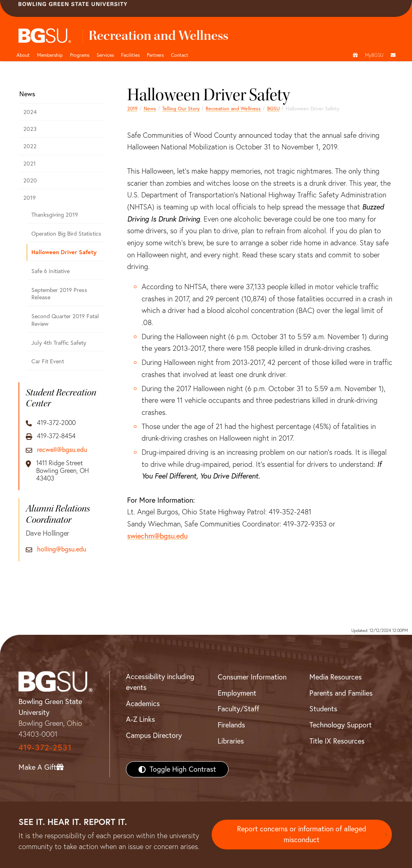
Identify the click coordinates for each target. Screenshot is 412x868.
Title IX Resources (337, 741)
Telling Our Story (181, 109)
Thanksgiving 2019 (55, 215)
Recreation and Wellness (233, 109)
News (150, 109)
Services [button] (105, 55)
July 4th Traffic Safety (59, 343)
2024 (30, 112)
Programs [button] (80, 55)
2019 (132, 109)
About (23, 55)
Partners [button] (155, 55)
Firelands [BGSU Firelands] (231, 725)
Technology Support (341, 725)
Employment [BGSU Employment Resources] (237, 693)
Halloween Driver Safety (64, 252)
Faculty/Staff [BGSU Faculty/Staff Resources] (238, 709)
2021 (30, 164)
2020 (30, 180)
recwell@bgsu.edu (62, 450)
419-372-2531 (45, 747)
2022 (30, 146)
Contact (180, 55)
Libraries (231, 741)
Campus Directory (154, 735)
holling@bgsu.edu (62, 549)
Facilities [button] (130, 55)
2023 (30, 129)
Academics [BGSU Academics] (143, 703)
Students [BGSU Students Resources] (323, 709)
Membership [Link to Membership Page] (50, 55)
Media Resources (336, 677)
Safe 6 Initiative (50, 271)
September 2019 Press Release (59, 294)
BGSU (273, 109)
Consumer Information (252, 677)
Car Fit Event (48, 361)
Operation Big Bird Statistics (66, 234)
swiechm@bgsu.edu (157, 536)
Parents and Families (341, 693)
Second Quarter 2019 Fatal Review (65, 320)
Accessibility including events (160, 682)
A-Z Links (140, 719)
